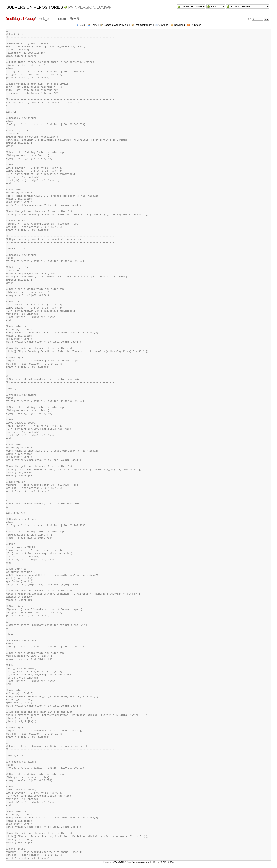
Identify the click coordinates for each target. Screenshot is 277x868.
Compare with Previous (116, 25)
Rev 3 (82, 25)
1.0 (25, 19)
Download (180, 25)
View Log (163, 25)
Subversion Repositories (35, 7)
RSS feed (196, 25)
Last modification (143, 25)
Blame (94, 25)
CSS (172, 862)
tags (18, 19)
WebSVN (119, 862)
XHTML (164, 862)
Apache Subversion (141, 862)
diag (31, 19)
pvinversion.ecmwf (90, 7)
